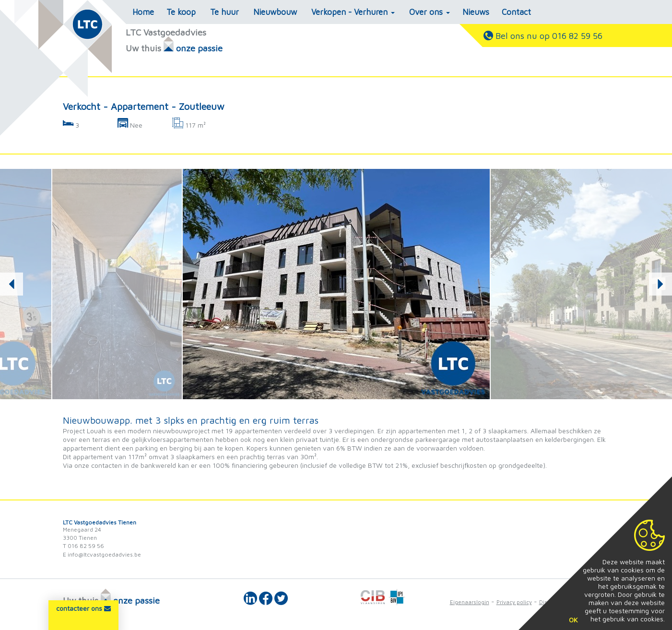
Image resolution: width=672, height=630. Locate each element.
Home (143, 12)
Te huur (224, 12)
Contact (516, 12)
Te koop (181, 12)
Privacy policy (514, 602)
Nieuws (476, 12)
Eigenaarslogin (470, 602)
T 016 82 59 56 (83, 546)
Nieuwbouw (275, 12)
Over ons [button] (430, 12)
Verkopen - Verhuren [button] (353, 12)
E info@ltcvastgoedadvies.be (102, 554)
